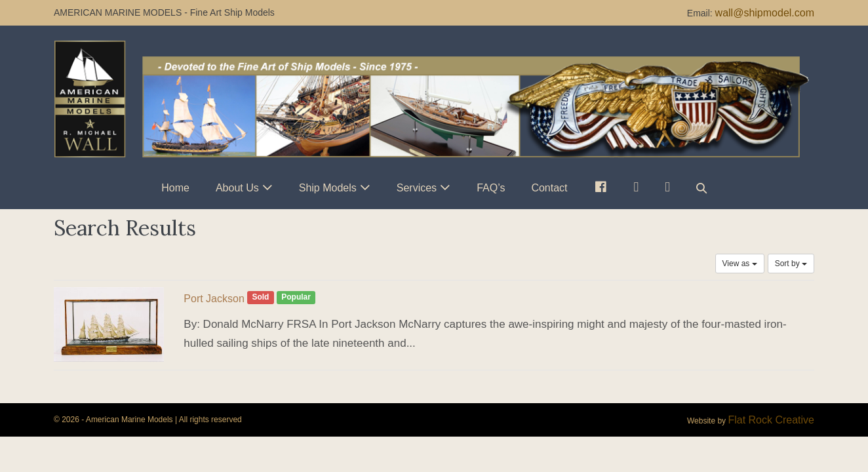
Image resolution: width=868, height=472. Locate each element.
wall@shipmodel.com (765, 13)
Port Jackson (214, 299)
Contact (549, 188)
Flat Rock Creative (771, 420)
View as (740, 264)
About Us (237, 188)
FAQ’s (491, 188)
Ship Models (328, 188)
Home (175, 188)
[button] (701, 188)
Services (417, 188)
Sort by (791, 264)
